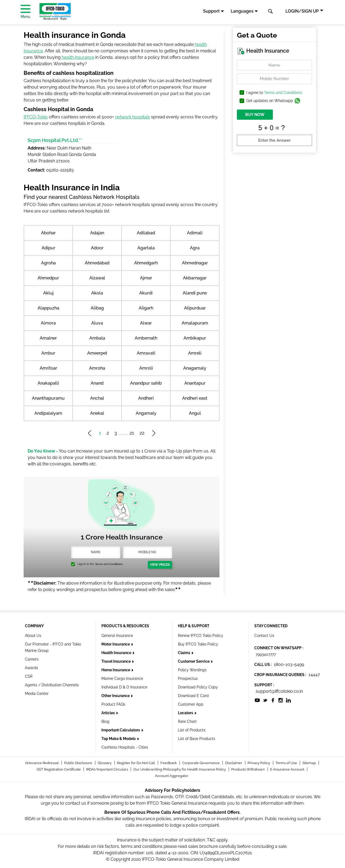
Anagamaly (195, 368)
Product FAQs (113, 704)
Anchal (97, 398)
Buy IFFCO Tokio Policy (198, 644)
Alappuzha (48, 308)
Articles (109, 713)
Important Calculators (121, 730)
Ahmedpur (48, 278)
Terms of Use (287, 763)
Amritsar (48, 368)
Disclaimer (234, 763)
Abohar (48, 233)
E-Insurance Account (288, 769)
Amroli (146, 368)
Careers (32, 659)
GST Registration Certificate (59, 769)
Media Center (37, 694)
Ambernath (146, 338)
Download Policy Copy (198, 687)
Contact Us (264, 636)
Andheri (146, 398)
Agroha (48, 263)
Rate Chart (187, 721)
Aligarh (146, 308)
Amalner (48, 338)
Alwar (146, 323)
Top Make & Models (119, 739)
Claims (184, 653)
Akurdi (146, 293)
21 (132, 433)
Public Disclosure (79, 763)
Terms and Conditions (283, 93)
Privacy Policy (259, 763)
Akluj (48, 293)
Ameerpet (97, 353)
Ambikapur (195, 338)
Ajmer (146, 278)
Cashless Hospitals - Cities (125, 747)
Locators (186, 713)
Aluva (97, 323)
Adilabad (146, 233)
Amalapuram (195, 323)
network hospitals (133, 117)
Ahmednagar (195, 263)
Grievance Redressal (42, 763)
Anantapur (195, 383)
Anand (97, 383)
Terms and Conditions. (109, 564)
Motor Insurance (116, 644)
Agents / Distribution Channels (52, 685)
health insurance (78, 57)
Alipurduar (195, 308)
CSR (29, 676)
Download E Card (193, 696)
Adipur (48, 248)
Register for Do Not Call (136, 763)
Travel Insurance (116, 661)
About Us (33, 636)
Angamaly (146, 413)
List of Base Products (197, 739)
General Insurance (117, 636)
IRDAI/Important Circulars (107, 769)
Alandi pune (195, 293)
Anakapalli (48, 383)
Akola (97, 293)
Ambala (97, 338)
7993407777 (266, 654)
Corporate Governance (201, 763)
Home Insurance (116, 670)
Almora (48, 323)
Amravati (146, 353)
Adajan (97, 233)
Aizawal (97, 278)
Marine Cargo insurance (122, 679)
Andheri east (195, 398)
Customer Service (194, 661)
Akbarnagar (195, 278)
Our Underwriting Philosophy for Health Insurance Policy (180, 769)
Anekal (97, 413)
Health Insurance (117, 653)
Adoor (97, 248)
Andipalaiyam (48, 413)
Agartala (146, 248)
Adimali (195, 233)
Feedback (169, 763)
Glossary (105, 763)
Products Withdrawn (248, 769)
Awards (32, 668)
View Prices (160, 565)
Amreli (195, 353)
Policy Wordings (192, 670)
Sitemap (309, 763)
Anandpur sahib (146, 383)
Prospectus (188, 679)
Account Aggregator (172, 776)
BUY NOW (255, 115)
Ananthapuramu (48, 398)
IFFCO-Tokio (36, 117)
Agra (195, 248)
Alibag (97, 308)
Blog (105, 721)
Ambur (48, 353)
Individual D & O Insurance (124, 687)
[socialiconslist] (257, 700)
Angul (195, 413)
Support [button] (211, 11)
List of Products (192, 730)
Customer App (191, 704)
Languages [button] (242, 11)
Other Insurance (116, 696)
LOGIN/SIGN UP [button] (302, 11)
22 (142, 433)
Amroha (97, 368)
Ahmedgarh (146, 263)
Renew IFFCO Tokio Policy (201, 636)
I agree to (274, 93)
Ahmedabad (97, 263)
